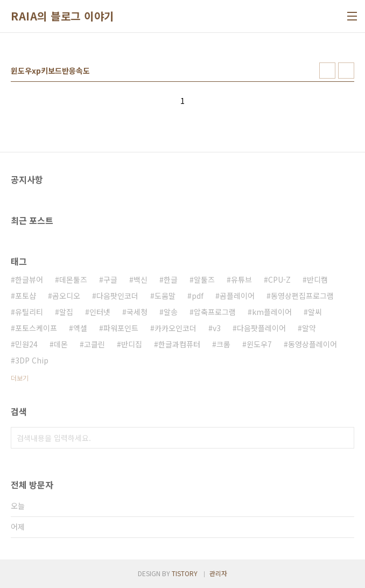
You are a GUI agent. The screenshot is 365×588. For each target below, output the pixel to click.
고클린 (94, 344)
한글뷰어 (29, 279)
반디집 (132, 344)
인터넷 (100, 312)
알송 (171, 312)
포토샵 (26, 296)
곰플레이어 (237, 296)
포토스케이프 (36, 328)
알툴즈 (204, 279)
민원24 (26, 344)
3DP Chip (32, 360)
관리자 (218, 573)
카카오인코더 (176, 328)
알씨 (315, 312)
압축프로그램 (215, 312)
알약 (309, 328)
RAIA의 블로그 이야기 (62, 16)
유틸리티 (29, 312)
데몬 (61, 344)
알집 (66, 312)
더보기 (20, 378)
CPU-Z (279, 279)
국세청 (137, 312)
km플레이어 (272, 312)
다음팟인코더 (117, 296)
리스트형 (346, 71)
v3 (217, 328)
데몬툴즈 (73, 279)
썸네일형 (327, 71)
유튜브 (241, 279)
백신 (141, 279)
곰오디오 (66, 296)
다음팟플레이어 (261, 328)
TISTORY (185, 573)
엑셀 (80, 328)
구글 (110, 279)
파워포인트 (121, 328)
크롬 (223, 344)
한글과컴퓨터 (179, 344)
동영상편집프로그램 (302, 296)
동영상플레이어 (313, 344)
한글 (171, 279)
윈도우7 (259, 344)
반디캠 (317, 279)
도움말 (165, 296)
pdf (198, 296)
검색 (343, 438)
